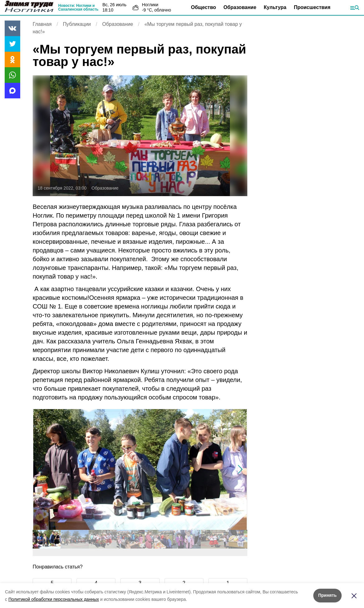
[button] (240, 469)
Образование (240, 7)
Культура (275, 7)
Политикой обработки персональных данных (54, 599)
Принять (327, 595)
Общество (204, 7)
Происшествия (312, 7)
